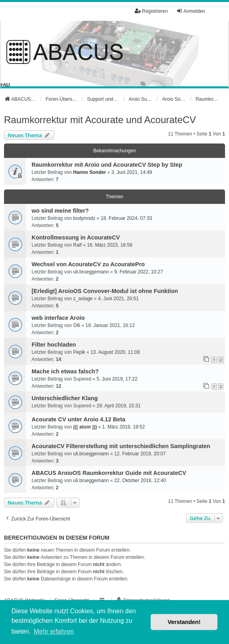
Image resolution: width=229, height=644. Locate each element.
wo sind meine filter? (60, 211)
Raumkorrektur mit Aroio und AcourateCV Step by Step (107, 165)
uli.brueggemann (91, 272)
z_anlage (83, 299)
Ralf (77, 245)
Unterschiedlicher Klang (65, 398)
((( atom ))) (85, 427)
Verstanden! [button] (184, 622)
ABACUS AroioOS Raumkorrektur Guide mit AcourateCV (109, 473)
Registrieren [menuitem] (151, 11)
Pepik (79, 352)
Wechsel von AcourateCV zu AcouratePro (88, 264)
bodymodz (84, 218)
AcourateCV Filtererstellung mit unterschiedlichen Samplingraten (121, 446)
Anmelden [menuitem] (191, 11)
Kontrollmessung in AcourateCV (76, 237)
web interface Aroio (58, 318)
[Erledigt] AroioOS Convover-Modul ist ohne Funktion (105, 291)
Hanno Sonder (90, 172)
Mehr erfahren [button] (54, 631)
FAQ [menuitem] (5, 85)
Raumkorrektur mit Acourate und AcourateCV (100, 120)
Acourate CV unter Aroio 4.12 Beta (79, 419)
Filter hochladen (54, 345)
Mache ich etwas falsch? (65, 371)
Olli (77, 325)
